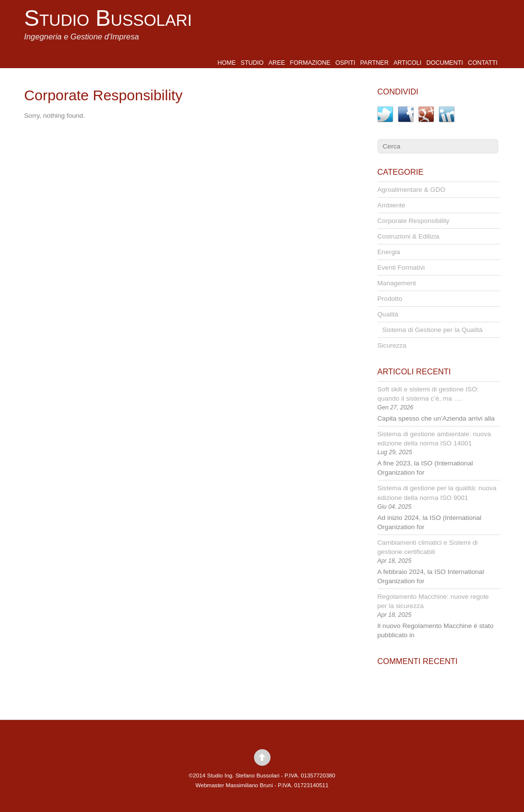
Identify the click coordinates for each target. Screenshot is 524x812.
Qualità (388, 314)
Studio (252, 63)
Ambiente (391, 205)
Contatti (483, 63)
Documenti (445, 63)
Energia (389, 252)
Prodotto (390, 299)
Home (227, 63)
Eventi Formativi (401, 268)
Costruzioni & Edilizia (409, 236)
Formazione (310, 63)
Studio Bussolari (108, 18)
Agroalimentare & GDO (412, 190)
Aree (277, 63)
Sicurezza (392, 345)
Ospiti (345, 63)
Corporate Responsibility (414, 221)
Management (397, 283)
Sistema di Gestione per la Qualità (433, 330)
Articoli (407, 63)
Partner (374, 63)
